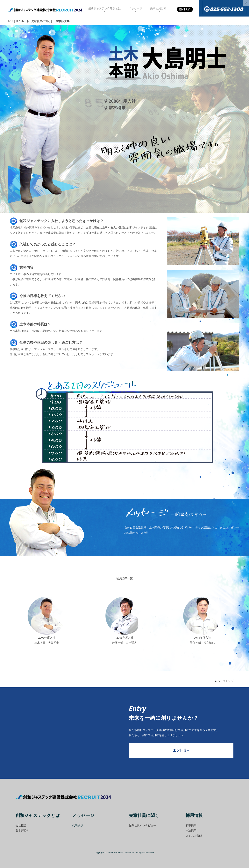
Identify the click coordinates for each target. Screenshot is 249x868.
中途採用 (191, 830)
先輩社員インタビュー (142, 825)
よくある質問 (194, 836)
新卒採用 (191, 825)
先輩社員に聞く (41, 21)
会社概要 (21, 825)
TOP (11, 21)
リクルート (22, 21)
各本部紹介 (22, 830)
